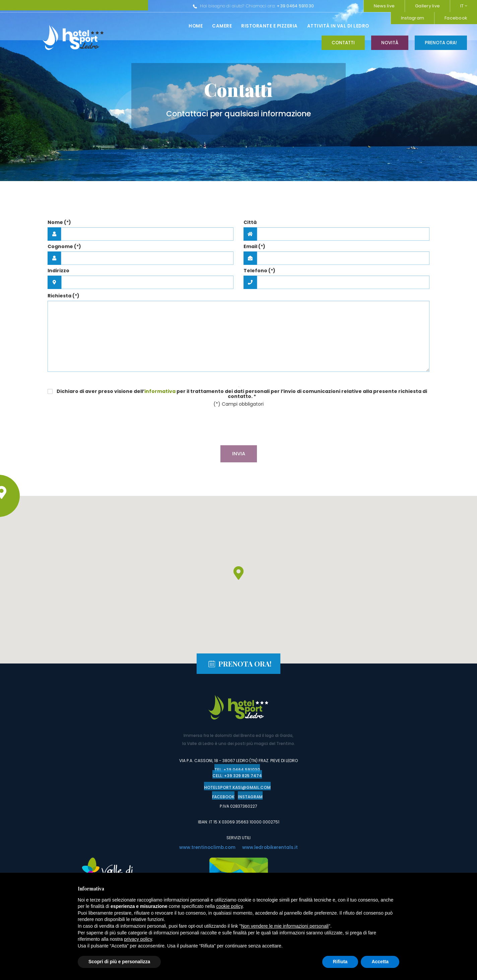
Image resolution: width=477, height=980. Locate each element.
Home (86, 26)
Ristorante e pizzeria (160, 26)
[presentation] (238, 427)
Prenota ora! (441, 26)
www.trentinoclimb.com (206, 846)
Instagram (299, 6)
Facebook (342, 6)
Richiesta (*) (63, 296)
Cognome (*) (64, 246)
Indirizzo (58, 271)
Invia (239, 454)
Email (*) (254, 246)
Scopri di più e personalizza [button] (119, 962)
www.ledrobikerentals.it (272, 846)
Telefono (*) (259, 271)
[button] (238, 573)
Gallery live (427, 6)
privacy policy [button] (138, 939)
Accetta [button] (380, 962)
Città (250, 222)
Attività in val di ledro (229, 26)
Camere (113, 26)
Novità (390, 26)
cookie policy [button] (229, 906)
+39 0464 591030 (186, 6)
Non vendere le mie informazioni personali (285, 926)
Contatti (343, 26)
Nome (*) (59, 222)
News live (384, 6)
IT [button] (464, 6)
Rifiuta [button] (340, 962)
